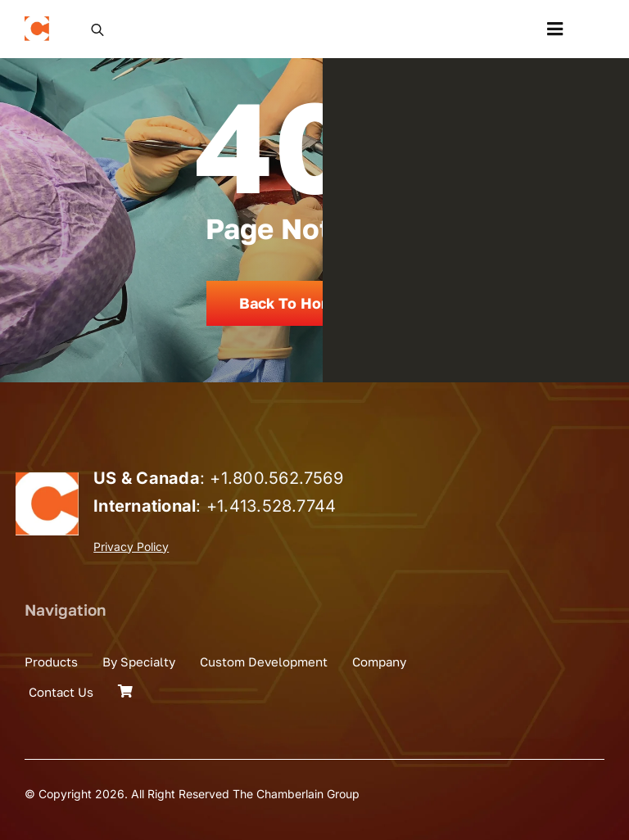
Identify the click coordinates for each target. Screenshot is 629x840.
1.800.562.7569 (282, 478)
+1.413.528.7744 (272, 506)
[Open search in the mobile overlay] (97, 29)
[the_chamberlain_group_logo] (37, 23)
